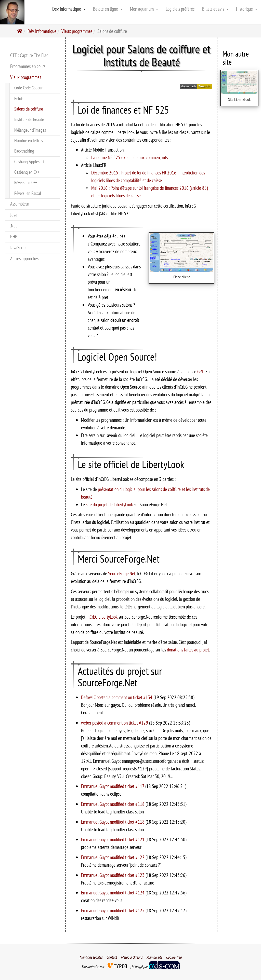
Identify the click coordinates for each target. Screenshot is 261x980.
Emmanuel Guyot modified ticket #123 (113, 875)
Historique (247, 9)
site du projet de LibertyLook (109, 504)
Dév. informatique (69, 9)
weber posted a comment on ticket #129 (115, 723)
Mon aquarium (144, 9)
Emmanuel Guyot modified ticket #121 (113, 839)
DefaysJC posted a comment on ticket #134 (117, 697)
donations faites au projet (188, 650)
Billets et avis (215, 9)
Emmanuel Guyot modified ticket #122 (113, 857)
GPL (201, 371)
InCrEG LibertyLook (102, 617)
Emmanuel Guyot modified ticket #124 (113, 893)
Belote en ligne (108, 9)
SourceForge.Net (122, 573)
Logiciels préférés (180, 9)
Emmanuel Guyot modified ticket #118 (113, 804)
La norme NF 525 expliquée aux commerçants (129, 157)
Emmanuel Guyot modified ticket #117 (113, 786)
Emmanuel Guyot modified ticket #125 (113, 910)
